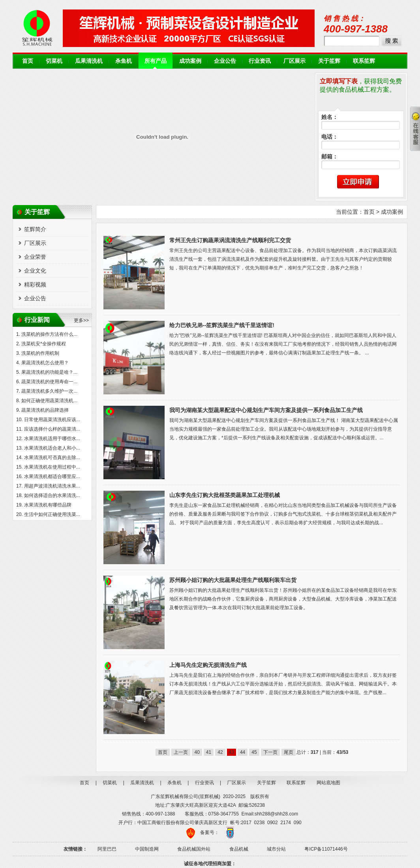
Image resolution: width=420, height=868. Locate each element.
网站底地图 (328, 783)
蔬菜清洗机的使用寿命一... (49, 382)
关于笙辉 (329, 61)
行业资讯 (260, 61)
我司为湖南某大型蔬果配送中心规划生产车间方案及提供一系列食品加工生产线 (266, 410)
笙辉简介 (35, 229)
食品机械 (239, 849)
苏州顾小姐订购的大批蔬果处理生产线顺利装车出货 (233, 580)
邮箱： (330, 157)
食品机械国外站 (194, 849)
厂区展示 (294, 61)
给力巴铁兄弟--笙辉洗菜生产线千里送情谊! (222, 325)
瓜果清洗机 (89, 61)
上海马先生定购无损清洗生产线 (208, 665)
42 (220, 752)
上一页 (181, 752)
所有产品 (156, 61)
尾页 (289, 752)
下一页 (270, 752)
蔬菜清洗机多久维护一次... (49, 391)
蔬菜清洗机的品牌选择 (45, 410)
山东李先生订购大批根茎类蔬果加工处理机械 (225, 495)
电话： (330, 137)
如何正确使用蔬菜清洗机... (49, 401)
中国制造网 (147, 849)
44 (243, 752)
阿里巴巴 (107, 849)
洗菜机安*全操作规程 (44, 344)
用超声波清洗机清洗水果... (52, 486)
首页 (28, 61)
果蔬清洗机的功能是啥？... (49, 372)
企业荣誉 (35, 257)
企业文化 (35, 271)
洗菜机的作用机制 (40, 353)
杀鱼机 (124, 61)
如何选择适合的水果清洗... (52, 495)
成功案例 (190, 61)
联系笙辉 (364, 61)
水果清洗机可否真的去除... (52, 458)
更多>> (81, 320)
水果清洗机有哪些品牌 (48, 505)
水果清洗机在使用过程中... (52, 467)
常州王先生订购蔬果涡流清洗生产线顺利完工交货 (230, 240)
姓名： (330, 117)
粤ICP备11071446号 (326, 849)
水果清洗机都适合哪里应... (52, 476)
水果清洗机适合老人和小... (52, 448)
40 (197, 752)
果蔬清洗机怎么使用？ (45, 363)
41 (209, 752)
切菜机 (54, 61)
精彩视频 (35, 284)
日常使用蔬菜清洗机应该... (52, 420)
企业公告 (225, 61)
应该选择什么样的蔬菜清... (52, 429)
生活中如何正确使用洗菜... (52, 514)
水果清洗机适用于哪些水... (52, 439)
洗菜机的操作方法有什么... (49, 334)
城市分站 (276, 849)
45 (254, 752)
